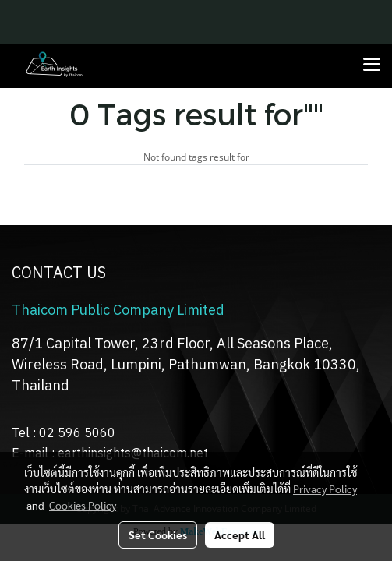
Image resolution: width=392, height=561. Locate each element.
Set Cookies (158, 535)
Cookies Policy (83, 505)
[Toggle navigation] (372, 65)
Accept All (240, 535)
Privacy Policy (325, 489)
